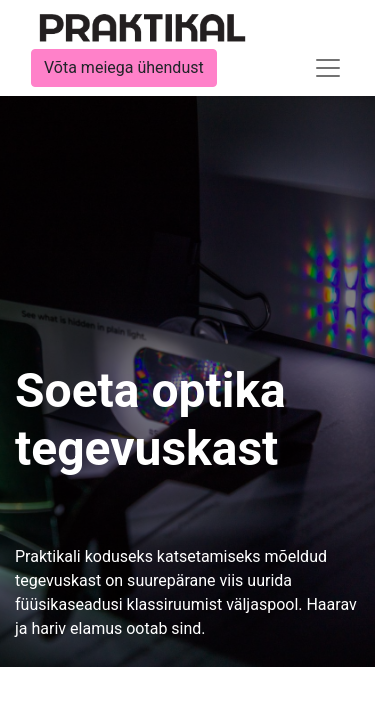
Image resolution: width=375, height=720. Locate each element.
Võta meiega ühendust (124, 67)
